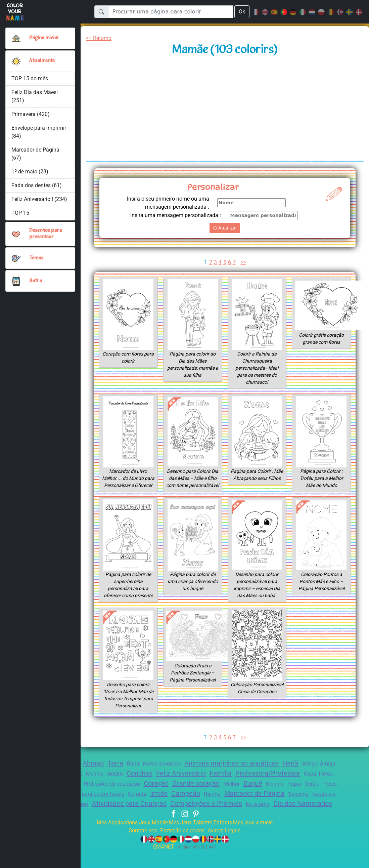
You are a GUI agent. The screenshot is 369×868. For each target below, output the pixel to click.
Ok (242, 12)
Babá (138, 771)
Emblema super (145, 811)
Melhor (282, 791)
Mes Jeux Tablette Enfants (201, 840)
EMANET (163, 864)
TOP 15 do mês (30, 78)
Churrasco (105, 791)
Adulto (137, 781)
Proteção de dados (182, 848)
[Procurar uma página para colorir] (171, 12)
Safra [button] (35, 281)
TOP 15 (21, 213)
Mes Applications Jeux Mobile (128, 840)
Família (251, 780)
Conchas (164, 780)
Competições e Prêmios (291, 811)
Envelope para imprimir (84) (39, 132)
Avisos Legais (228, 848)
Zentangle (90, 781)
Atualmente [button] (42, 61)
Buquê (305, 790)
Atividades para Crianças (209, 811)
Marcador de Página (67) (36, 154)
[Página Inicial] (16, 38)
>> (244, 262)
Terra (120, 770)
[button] (16, 61)
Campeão (253, 800)
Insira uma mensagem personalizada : (172, 215)
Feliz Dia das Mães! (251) (35, 96)
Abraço (96, 770)
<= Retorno (100, 38)
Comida (202, 801)
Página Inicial (45, 38)
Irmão (225, 800)
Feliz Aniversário (208, 780)
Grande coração (243, 790)
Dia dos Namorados (194, 821)
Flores (81, 801)
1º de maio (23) (30, 172)
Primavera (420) (31, 114)
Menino (329, 791)
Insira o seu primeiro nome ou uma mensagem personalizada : (165, 203)
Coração (201, 790)
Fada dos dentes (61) (37, 185)
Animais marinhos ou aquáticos (244, 770)
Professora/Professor (300, 780)
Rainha (281, 801)
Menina (116, 781)
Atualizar (225, 228)
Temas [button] (36, 258)
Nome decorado (169, 771)
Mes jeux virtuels (257, 840)
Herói (307, 770)
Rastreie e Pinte (101, 811)
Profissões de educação (153, 791)
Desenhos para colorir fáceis (152, 801)
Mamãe (102, 801)
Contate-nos (139, 848)
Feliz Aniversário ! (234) (40, 199)
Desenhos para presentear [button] (46, 234)
